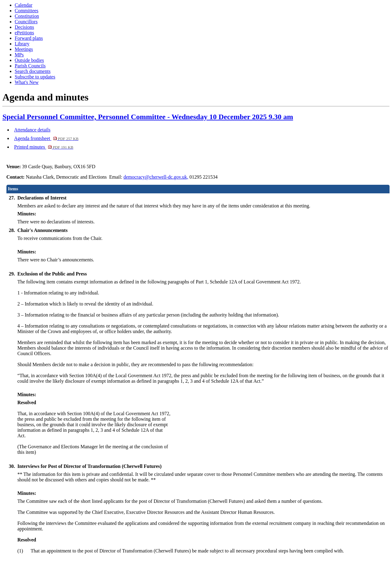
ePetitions (24, 33)
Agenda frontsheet (46, 138)
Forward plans (29, 38)
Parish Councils (30, 66)
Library (22, 44)
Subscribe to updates (35, 77)
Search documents (33, 71)
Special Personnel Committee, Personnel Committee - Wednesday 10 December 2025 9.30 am (148, 117)
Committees (26, 11)
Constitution (27, 16)
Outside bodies (29, 60)
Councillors (26, 22)
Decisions (24, 27)
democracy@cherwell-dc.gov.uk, (156, 177)
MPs (19, 55)
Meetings (24, 49)
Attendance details (32, 130)
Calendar (24, 5)
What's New (27, 82)
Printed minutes (44, 147)
